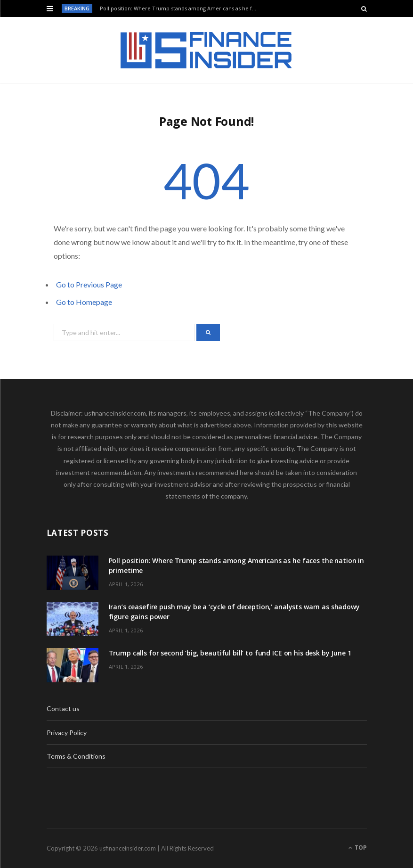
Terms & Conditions (76, 756)
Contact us (63, 708)
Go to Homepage (84, 302)
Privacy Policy (67, 733)
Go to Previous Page (89, 284)
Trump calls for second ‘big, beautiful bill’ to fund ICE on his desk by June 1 (230, 653)
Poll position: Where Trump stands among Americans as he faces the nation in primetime (182, 8)
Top (358, 848)
